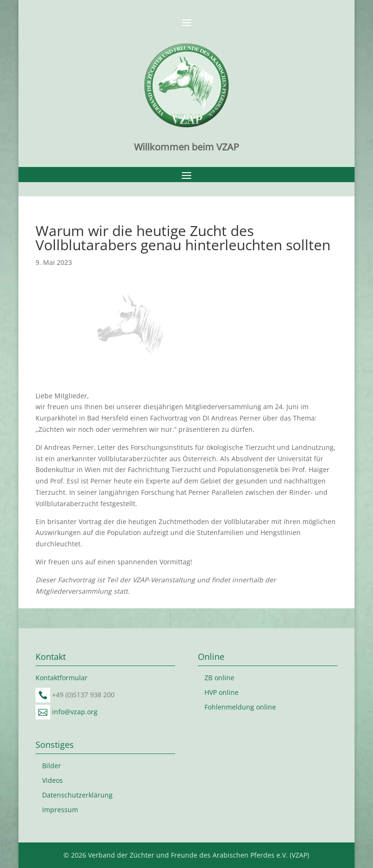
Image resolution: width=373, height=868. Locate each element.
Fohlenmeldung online (240, 707)
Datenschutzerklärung (77, 795)
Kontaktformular (62, 678)
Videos (53, 780)
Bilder (52, 766)
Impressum (60, 810)
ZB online (219, 678)
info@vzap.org (75, 712)
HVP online (222, 692)
